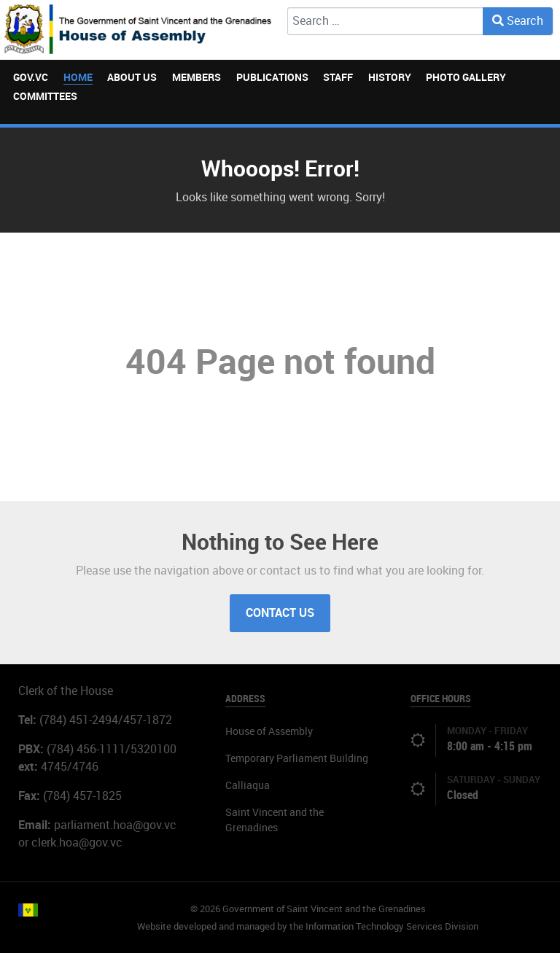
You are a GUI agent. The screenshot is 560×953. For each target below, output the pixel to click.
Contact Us (280, 613)
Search (518, 21)
